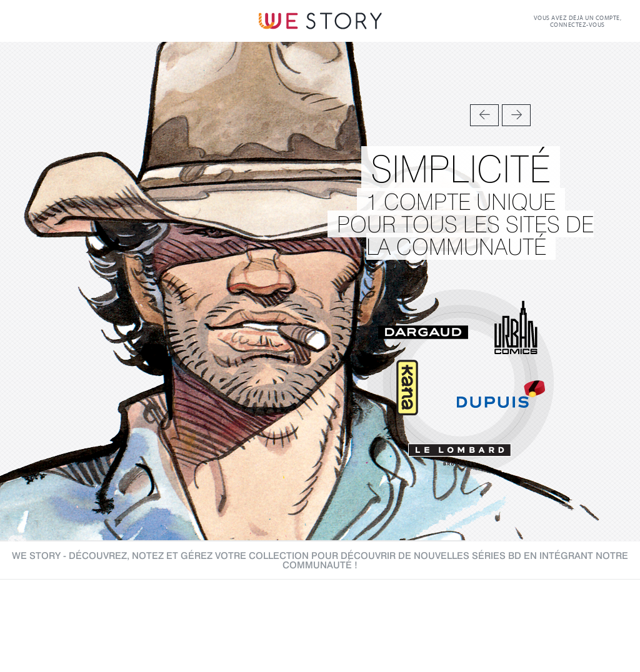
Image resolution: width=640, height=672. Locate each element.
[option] (320, 292)
